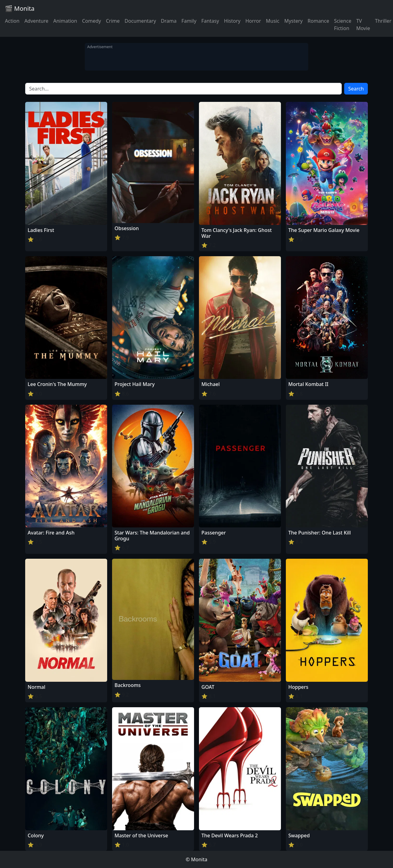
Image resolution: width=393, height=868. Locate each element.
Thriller (383, 21)
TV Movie (363, 25)
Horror (253, 21)
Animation (65, 21)
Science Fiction (343, 25)
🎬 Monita (20, 8)
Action (12, 21)
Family (189, 21)
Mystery (294, 21)
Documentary (140, 21)
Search (356, 89)
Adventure (36, 21)
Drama (169, 21)
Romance (318, 21)
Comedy (91, 21)
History (232, 21)
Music (273, 21)
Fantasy (210, 21)
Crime (113, 21)
